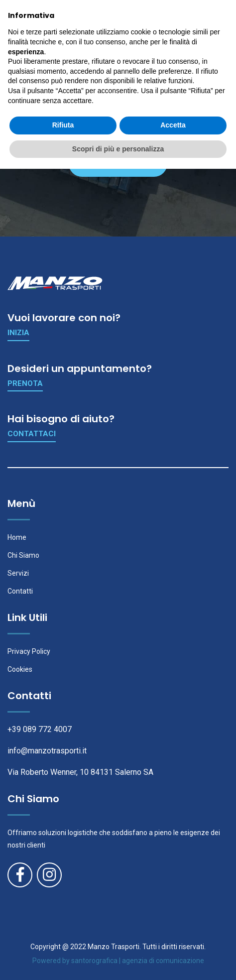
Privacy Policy (29, 651)
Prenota (25, 383)
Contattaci (32, 434)
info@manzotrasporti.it (47, 751)
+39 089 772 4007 (40, 729)
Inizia (18, 333)
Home (17, 537)
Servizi (18, 573)
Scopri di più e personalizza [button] (118, 960)
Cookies (20, 669)
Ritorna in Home (117, 164)
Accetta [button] (173, 936)
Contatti (20, 591)
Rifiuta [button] (63, 936)
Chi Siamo (23, 555)
